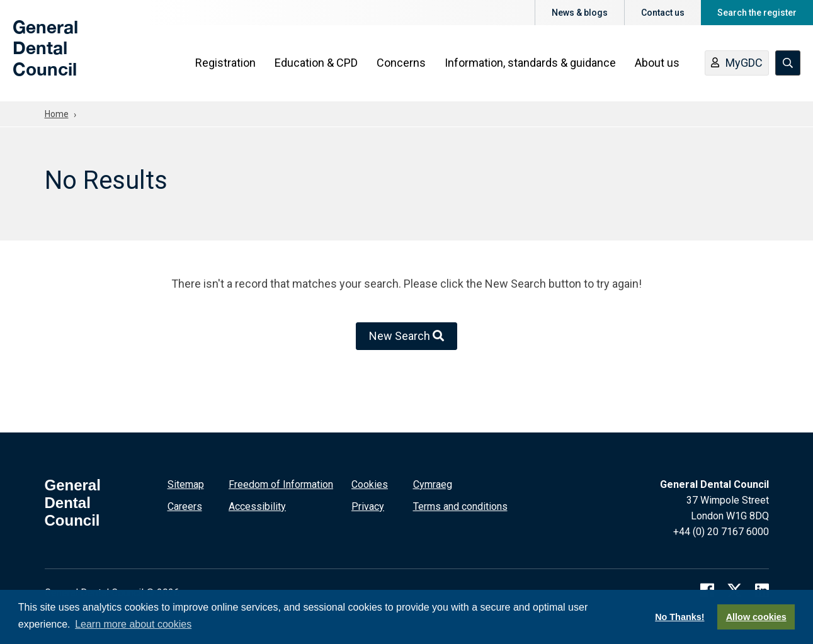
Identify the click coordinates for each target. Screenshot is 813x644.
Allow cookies (756, 617)
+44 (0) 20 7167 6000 (721, 532)
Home (57, 114)
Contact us (663, 13)
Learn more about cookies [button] (133, 624)
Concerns (401, 64)
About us (657, 64)
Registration (225, 64)
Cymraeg (433, 484)
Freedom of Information (281, 484)
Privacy (368, 506)
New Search (406, 336)
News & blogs (580, 13)
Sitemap (186, 484)
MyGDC (737, 65)
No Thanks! (679, 617)
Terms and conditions (460, 506)
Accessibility (257, 506)
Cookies (370, 484)
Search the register (757, 13)
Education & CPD (316, 64)
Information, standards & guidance (530, 64)
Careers (185, 506)
